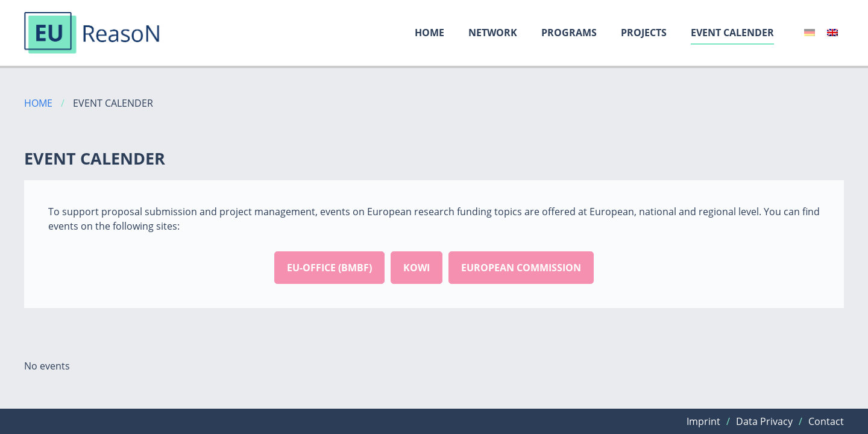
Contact (826, 421)
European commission (521, 268)
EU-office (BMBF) (329, 268)
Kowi (417, 268)
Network (493, 33)
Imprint (703, 421)
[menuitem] (810, 33)
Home (429, 33)
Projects (644, 33)
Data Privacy (764, 421)
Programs (569, 33)
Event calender (732, 33)
